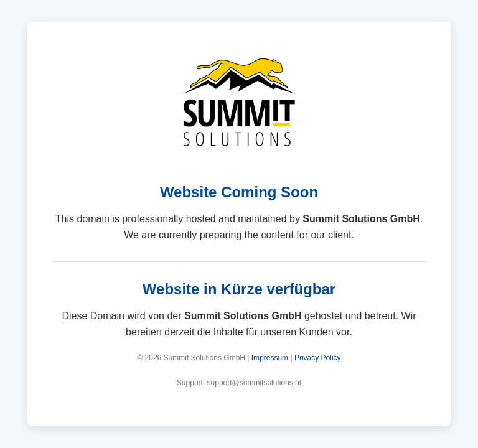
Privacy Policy (318, 358)
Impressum (270, 358)
